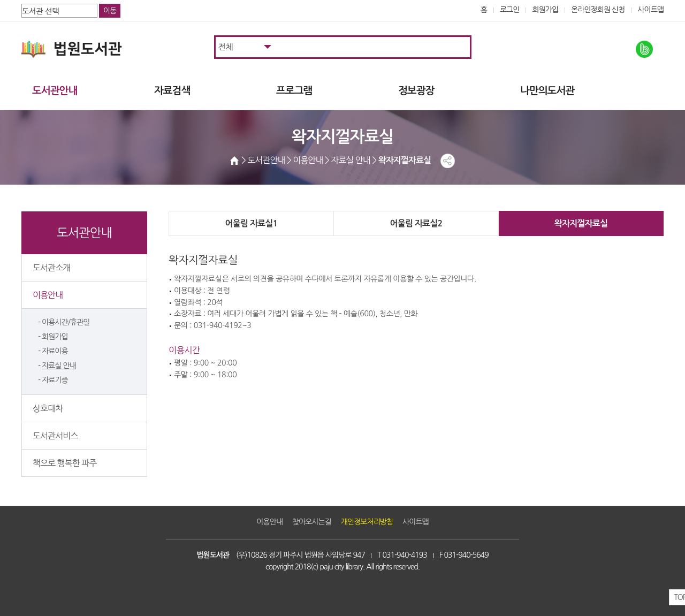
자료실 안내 (59, 366)
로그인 (510, 10)
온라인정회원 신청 (598, 10)
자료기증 (55, 380)
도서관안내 (55, 91)
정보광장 (416, 91)
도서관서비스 (55, 436)
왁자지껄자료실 (581, 223)
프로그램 (294, 91)
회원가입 (545, 10)
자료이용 (55, 351)
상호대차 (48, 408)
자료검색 (172, 91)
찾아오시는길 (312, 522)
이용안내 (48, 295)
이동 (110, 11)
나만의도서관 (547, 91)
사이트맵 (650, 10)
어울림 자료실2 (416, 223)
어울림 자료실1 (251, 223)
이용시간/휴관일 (66, 322)
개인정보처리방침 (367, 522)
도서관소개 (51, 268)
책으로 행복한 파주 (64, 463)
